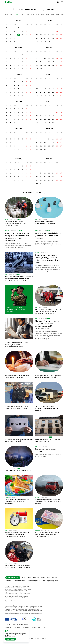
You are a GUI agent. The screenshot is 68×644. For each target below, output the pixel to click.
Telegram (17, 627)
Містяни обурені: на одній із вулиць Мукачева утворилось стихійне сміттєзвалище (47, 325)
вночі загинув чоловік (18, 470)
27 (27, 38)
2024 (17, 15)
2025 (12, 15)
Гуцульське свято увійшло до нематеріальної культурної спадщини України (15, 223)
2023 (22, 15)
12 (23, 31)
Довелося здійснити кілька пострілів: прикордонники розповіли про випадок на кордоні (17, 237)
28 (31, 38)
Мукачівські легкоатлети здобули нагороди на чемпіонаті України (17, 407)
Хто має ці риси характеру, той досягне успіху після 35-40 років (19, 440)
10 (15, 31)
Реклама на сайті (12, 578)
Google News (36, 627)
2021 (32, 15)
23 (10, 38)
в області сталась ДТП (19, 278)
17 (15, 35)
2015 (63, 15)
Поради (7, 340)
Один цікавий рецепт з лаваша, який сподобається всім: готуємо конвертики (18, 501)
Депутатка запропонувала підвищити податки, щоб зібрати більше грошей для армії (48, 259)
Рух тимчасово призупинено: (47, 408)
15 (6, 35)
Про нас (55, 578)
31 (15, 42)
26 (23, 38)
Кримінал (7, 231)
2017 (53, 15)
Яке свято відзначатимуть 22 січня (47, 450)
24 (15, 38)
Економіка (38, 253)
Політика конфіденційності (30, 578)
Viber (44, 627)
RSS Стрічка (10, 633)
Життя (37, 219)
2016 (58, 15)
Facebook (8, 627)
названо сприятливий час (17, 376)
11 (19, 31)
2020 (37, 15)
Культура (7, 219)
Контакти (8, 581)
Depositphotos (15, 601)
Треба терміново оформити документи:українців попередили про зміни (49, 376)
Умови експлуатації (34, 581)
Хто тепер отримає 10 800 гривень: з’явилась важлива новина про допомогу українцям (47, 534)
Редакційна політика (19, 581)
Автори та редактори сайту (50, 581)
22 (6, 38)
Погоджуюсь (10, 639)
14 (31, 31)
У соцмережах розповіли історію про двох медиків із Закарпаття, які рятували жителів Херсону (48, 311)
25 (19, 38)
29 (6, 42)
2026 (7, 15)
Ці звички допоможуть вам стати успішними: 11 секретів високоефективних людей (16, 344)
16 (10, 35)
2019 (43, 15)
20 (27, 35)
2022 (27, 15)
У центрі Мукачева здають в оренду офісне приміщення (48, 440)
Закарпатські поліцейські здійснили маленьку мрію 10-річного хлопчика (17, 566)
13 (27, 31)
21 (31, 35)
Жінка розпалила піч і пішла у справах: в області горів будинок (48, 236)
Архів (49, 578)
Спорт (6, 404)
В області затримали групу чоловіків (16, 310)
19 (23, 35)
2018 (48, 15)
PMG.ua (15, 589)
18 (61, 35)
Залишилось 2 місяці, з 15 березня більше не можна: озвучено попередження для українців (17, 534)
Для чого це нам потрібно (10, 637)
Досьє (43, 578)
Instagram (26, 627)
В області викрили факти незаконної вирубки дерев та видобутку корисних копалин (49, 501)
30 (10, 42)
